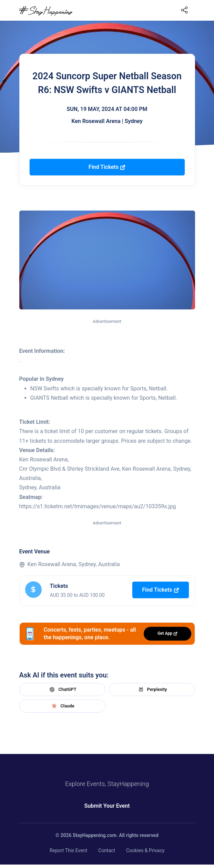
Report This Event (68, 850)
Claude (62, 706)
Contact (107, 850)
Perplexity (152, 690)
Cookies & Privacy (145, 850)
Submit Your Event (107, 806)
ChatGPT (62, 690)
